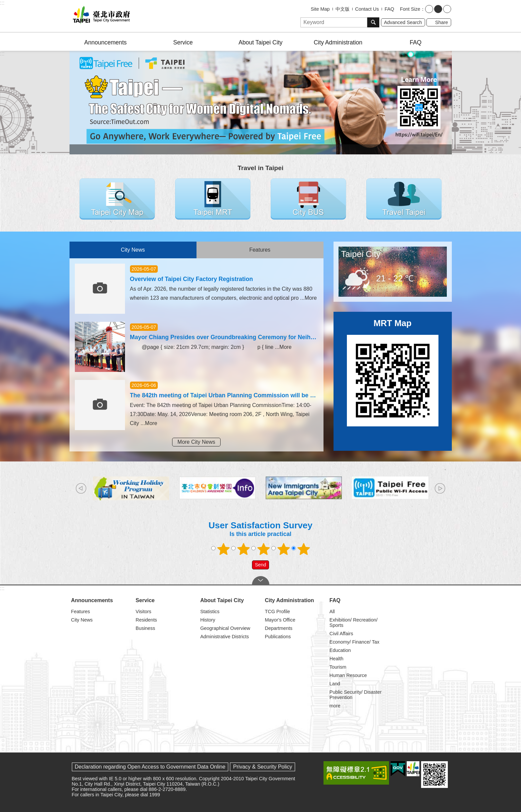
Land (335, 684)
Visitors (144, 612)
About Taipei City (261, 42)
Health (337, 659)
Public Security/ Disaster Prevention (356, 695)
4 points (283, 549)
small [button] (429, 9)
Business (145, 628)
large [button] (447, 9)
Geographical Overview (225, 628)
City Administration (338, 42)
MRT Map (393, 323)
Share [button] (441, 22)
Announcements (105, 42)
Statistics (210, 612)
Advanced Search (403, 22)
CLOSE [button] (261, 580)
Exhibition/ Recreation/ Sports (354, 623)
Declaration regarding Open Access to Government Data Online (150, 767)
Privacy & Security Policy (263, 767)
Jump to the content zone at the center (4, 4)
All (332, 612)
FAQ (389, 9)
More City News (196, 442)
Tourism (338, 667)
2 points (243, 549)
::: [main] (2, 54)
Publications (278, 637)
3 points (263, 549)
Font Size (410, 9)
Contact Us (367, 9)
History (208, 620)
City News (133, 250)
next (440, 488)
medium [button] (438, 9)
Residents (146, 620)
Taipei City (361, 254)
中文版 (343, 9)
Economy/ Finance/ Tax (354, 642)
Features (260, 250)
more (335, 706)
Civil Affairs (341, 634)
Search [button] (373, 22)
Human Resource (348, 675)
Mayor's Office (280, 620)
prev (81, 488)
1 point (223, 549)
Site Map (320, 9)
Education (340, 650)
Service (183, 42)
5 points (303, 549)
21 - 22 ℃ (395, 278)
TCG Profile (277, 612)
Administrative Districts (225, 637)
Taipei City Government (100, 16)
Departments (278, 628)
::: (2, 3)
